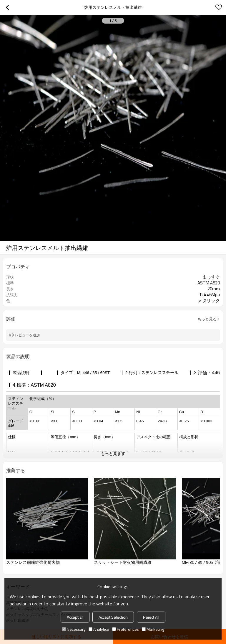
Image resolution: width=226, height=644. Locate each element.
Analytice (99, 629)
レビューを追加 (27, 335)
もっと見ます (113, 453)
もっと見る (207, 319)
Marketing (153, 629)
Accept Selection (113, 617)
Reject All (151, 617)
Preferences (126, 629)
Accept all (75, 617)
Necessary (74, 629)
